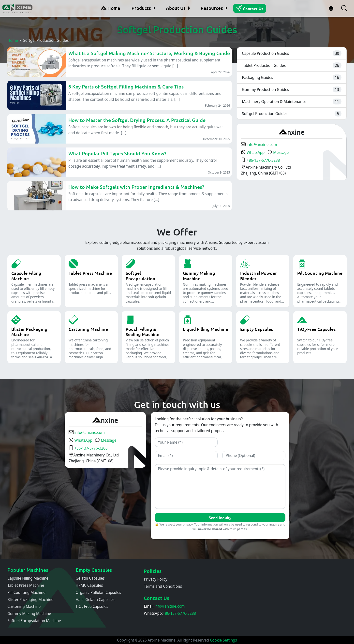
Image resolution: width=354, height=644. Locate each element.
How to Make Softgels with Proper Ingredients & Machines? (136, 187)
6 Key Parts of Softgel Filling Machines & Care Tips (126, 87)
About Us (176, 8)
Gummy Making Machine (29, 614)
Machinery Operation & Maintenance (274, 102)
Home (111, 8)
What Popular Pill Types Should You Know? (117, 153)
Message (278, 152)
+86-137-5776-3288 (260, 160)
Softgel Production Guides (265, 114)
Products (141, 8)
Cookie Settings (223, 640)
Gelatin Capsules (90, 578)
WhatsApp (253, 152)
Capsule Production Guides (265, 53)
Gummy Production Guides (265, 89)
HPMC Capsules (89, 585)
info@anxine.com (259, 145)
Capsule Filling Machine (28, 578)
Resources (212, 8)
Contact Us (250, 8)
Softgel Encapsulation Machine (34, 621)
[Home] (18, 8)
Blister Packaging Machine (30, 600)
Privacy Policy (156, 579)
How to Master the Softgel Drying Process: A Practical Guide (137, 120)
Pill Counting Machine (26, 592)
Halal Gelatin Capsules (95, 600)
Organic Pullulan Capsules (98, 592)
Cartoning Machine (24, 606)
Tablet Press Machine (26, 585)
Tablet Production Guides (264, 65)
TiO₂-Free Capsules (92, 606)
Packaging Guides (257, 77)
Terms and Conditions (163, 586)
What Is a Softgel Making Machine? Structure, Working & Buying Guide (149, 53)
